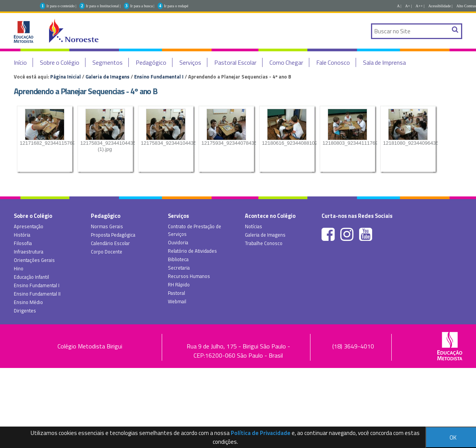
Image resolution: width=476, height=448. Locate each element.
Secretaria (179, 268)
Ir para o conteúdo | (61, 6)
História (22, 235)
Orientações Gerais (34, 260)
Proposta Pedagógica (113, 235)
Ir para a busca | (142, 6)
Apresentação (29, 226)
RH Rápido (179, 284)
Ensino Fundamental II (37, 294)
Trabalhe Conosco (264, 243)
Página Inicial (66, 77)
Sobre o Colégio (60, 62)
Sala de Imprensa (384, 62)
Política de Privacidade (261, 433)
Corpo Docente (107, 252)
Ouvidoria (178, 242)
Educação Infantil (31, 277)
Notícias (254, 226)
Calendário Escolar (110, 243)
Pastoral (176, 293)
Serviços (190, 62)
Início (20, 62)
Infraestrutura (29, 252)
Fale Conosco (333, 62)
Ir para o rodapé (176, 6)
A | (399, 6)
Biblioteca (178, 259)
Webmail (177, 301)
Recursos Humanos (189, 276)
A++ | (420, 6)
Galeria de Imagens (108, 77)
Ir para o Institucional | (103, 6)
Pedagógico (151, 62)
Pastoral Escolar (235, 62)
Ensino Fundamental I (159, 77)
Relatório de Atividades (192, 251)
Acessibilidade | (440, 6)
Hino (19, 268)
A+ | (408, 6)
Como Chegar (286, 62)
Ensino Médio (28, 302)
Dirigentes (25, 311)
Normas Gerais (107, 226)
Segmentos (108, 62)
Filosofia (23, 243)
